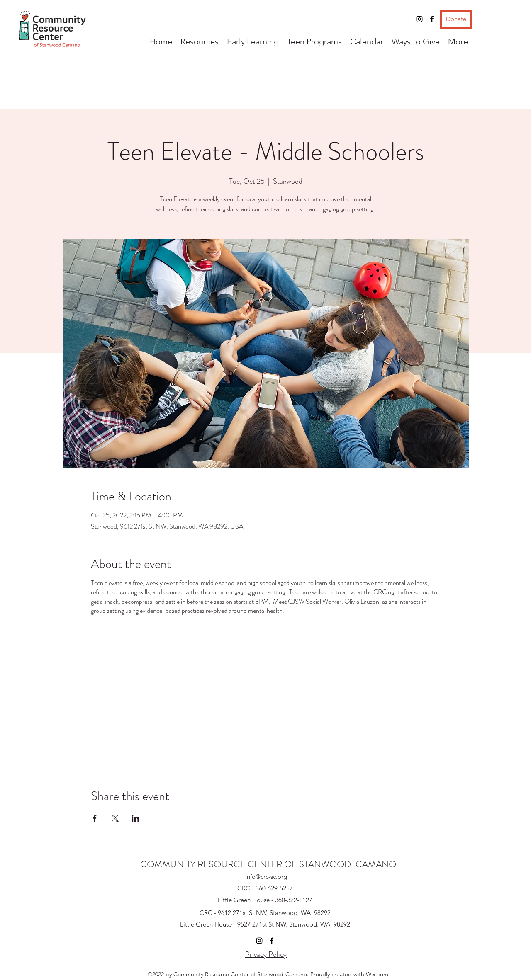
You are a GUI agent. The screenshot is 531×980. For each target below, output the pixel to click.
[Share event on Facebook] (95, 818)
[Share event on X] (115, 818)
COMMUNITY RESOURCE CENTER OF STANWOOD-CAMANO (268, 864)
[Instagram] (419, 19)
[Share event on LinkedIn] (135, 818)
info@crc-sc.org (266, 877)
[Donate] (456, 19)
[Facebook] (432, 19)
